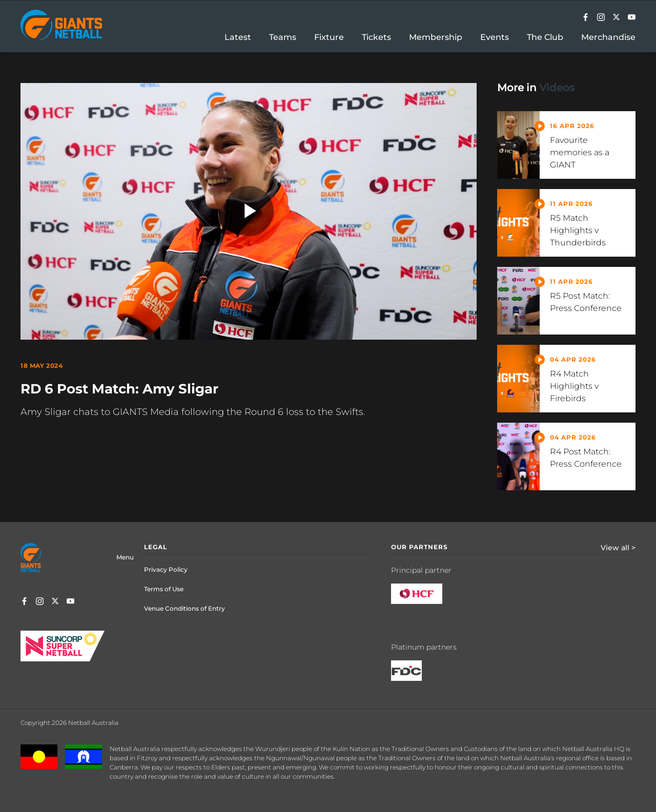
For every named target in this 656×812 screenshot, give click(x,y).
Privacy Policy (166, 569)
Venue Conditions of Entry (184, 608)
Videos (557, 88)
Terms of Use (164, 589)
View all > (618, 548)
